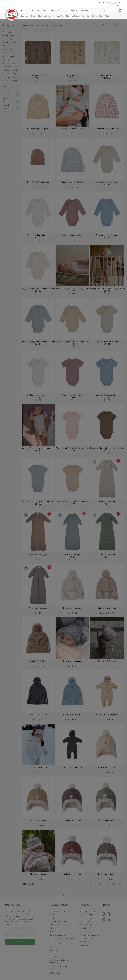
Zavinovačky (97, 16)
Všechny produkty (28, 16)
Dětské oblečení (72, 16)
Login (120, 2)
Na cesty (85, 16)
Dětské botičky (44, 16)
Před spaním (58, 16)
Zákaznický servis (103, 2)
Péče (107, 16)
